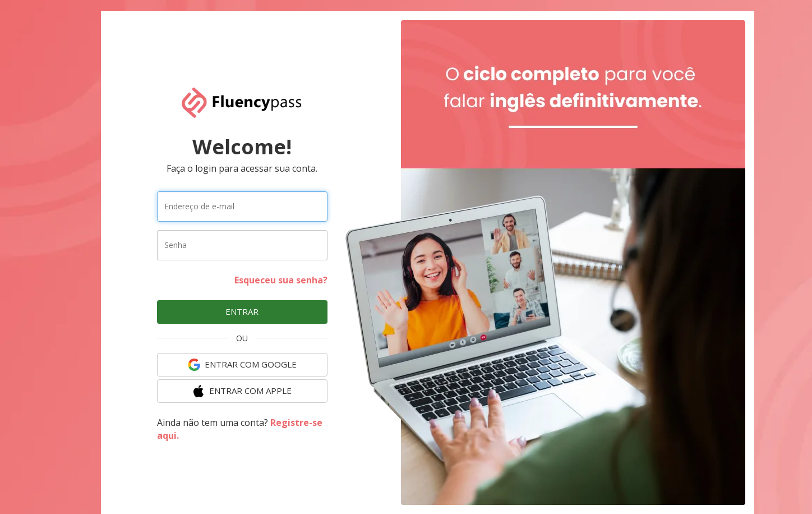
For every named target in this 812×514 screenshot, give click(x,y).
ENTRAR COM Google (242, 365)
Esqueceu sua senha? (281, 280)
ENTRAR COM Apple (242, 391)
